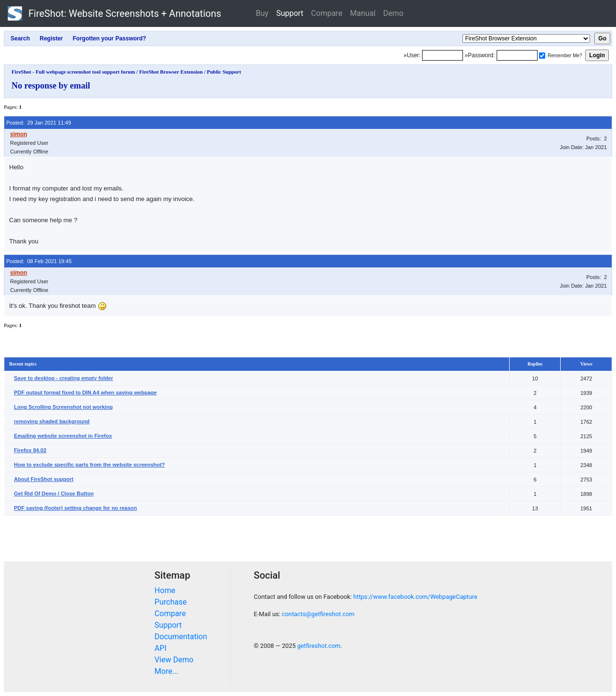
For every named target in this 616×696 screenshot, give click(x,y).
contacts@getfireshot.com (318, 614)
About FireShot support (44, 479)
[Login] (443, 55)
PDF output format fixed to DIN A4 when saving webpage (85, 392)
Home (165, 590)
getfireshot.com (319, 646)
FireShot (115, 13)
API (160, 648)
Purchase (171, 602)
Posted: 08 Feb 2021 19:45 (39, 261)
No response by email (51, 86)
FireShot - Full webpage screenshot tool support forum (73, 72)
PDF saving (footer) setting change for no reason (75, 508)
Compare (327, 13)
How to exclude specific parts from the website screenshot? (90, 465)
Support (290, 13)
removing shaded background (52, 421)
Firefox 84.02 (30, 450)
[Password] (517, 55)
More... (167, 671)
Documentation (181, 637)
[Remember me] (542, 56)
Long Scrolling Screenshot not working (63, 407)
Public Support (224, 72)
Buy (262, 13)
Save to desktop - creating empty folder (64, 378)
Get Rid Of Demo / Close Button (54, 494)
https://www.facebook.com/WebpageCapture (415, 597)
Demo (393, 13)
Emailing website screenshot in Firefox (63, 436)
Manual (363, 13)
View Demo (174, 660)
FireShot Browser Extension (171, 72)
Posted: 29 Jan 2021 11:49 (39, 123)
